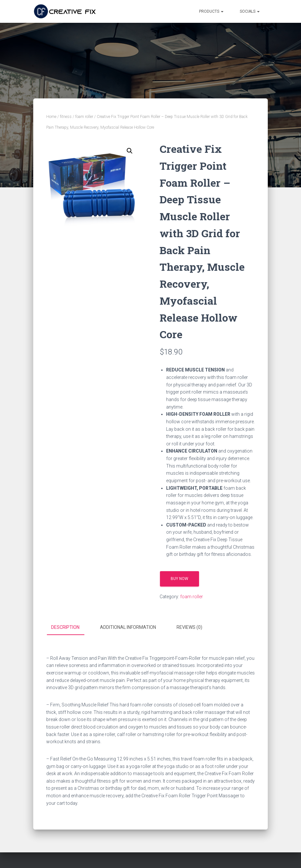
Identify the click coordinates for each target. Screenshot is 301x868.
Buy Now (179, 579)
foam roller (84, 117)
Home (51, 117)
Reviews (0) (189, 627)
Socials (250, 11)
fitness (66, 117)
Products (211, 11)
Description (65, 627)
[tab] (70, 628)
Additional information (128, 627)
